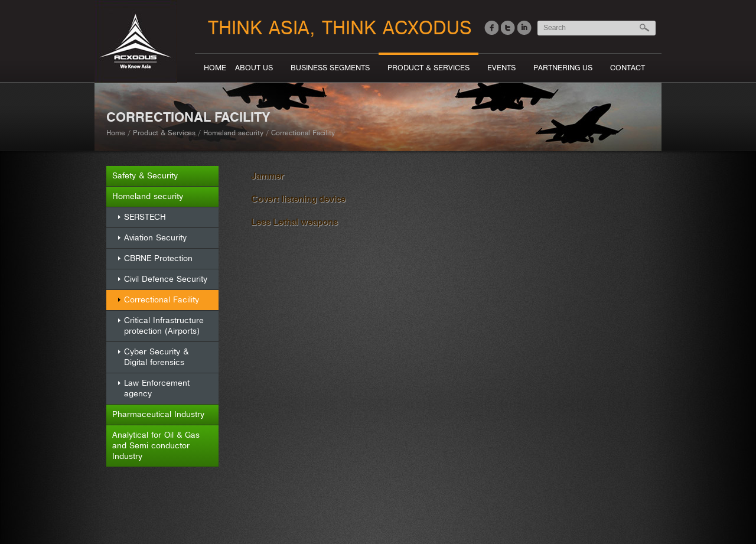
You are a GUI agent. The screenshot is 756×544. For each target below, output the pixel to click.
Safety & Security (145, 176)
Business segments (330, 68)
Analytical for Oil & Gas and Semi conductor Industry (156, 446)
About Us (254, 68)
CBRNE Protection (158, 258)
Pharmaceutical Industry (158, 414)
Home (215, 68)
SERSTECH (145, 217)
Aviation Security (155, 238)
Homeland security (233, 133)
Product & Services (428, 68)
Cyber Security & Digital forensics (156, 357)
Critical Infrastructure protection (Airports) (164, 326)
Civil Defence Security (166, 279)
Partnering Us (563, 68)
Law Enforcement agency (157, 388)
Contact (628, 68)
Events (501, 68)
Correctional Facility (162, 300)
